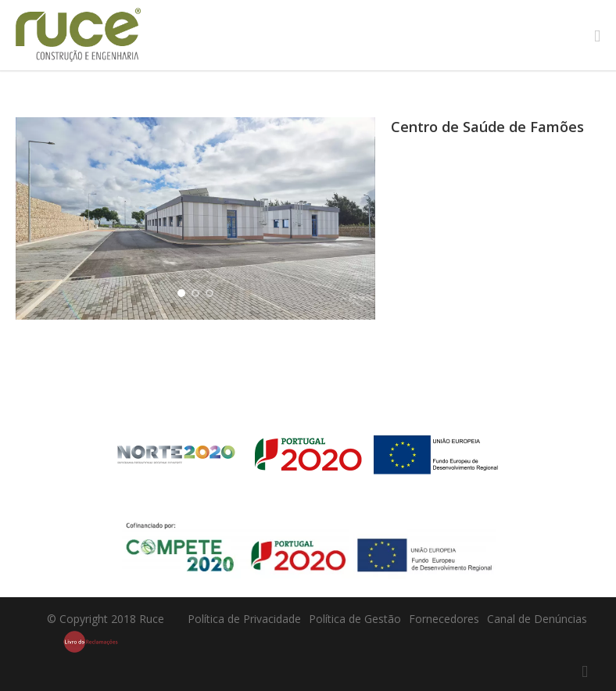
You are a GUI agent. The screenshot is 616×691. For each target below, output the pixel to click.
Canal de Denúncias (537, 619)
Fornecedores (444, 619)
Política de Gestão (355, 619)
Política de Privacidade (244, 619)
